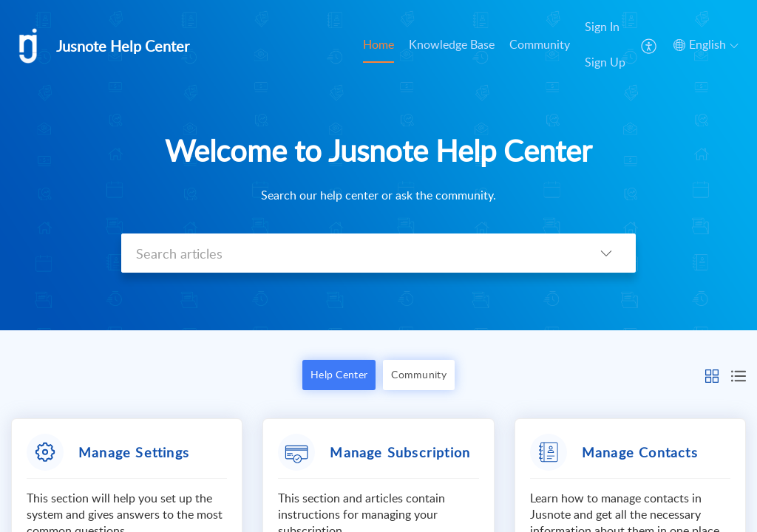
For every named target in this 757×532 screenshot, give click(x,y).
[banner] (378, 165)
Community (540, 44)
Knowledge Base (452, 44)
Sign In (602, 27)
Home (378, 44)
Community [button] (419, 374)
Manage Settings (134, 452)
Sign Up (605, 62)
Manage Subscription (400, 452)
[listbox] (606, 253)
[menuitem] (605, 45)
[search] (349, 253)
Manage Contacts (640, 452)
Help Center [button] (339, 374)
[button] (712, 375)
